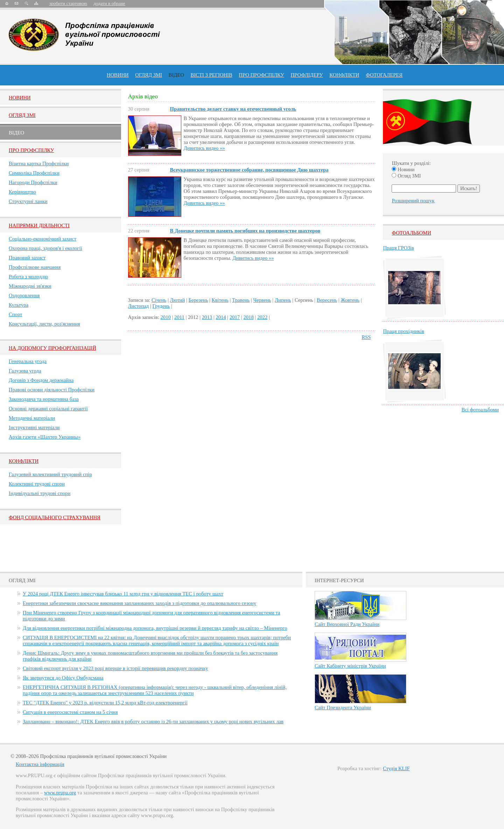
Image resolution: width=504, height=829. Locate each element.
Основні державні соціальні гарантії (48, 409)
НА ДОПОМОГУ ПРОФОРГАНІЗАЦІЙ (52, 348)
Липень (283, 300)
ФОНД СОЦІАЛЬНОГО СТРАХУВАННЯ (55, 517)
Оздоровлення (24, 295)
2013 (207, 317)
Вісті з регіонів (211, 75)
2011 (179, 317)
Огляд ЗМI (22, 115)
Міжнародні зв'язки (30, 286)
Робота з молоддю (28, 277)
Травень (241, 300)
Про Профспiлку (31, 150)
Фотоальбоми (411, 233)
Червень (262, 300)
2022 (262, 317)
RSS (366, 337)
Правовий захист (27, 258)
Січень (159, 300)
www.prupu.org (60, 793)
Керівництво (22, 192)
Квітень (220, 300)
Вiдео (16, 133)
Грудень (161, 306)
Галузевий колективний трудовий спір (50, 474)
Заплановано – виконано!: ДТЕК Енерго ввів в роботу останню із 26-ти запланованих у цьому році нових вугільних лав (153, 722)
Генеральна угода (28, 361)
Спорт (16, 314)
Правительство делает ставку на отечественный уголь (233, 109)
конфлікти (344, 75)
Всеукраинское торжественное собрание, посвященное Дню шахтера (249, 170)
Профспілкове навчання (35, 267)
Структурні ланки (28, 201)
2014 (221, 317)
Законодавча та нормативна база (44, 399)
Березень (198, 300)
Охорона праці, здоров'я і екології (45, 248)
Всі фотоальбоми (480, 410)
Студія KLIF (396, 768)
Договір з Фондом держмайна (41, 380)
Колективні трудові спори (37, 484)
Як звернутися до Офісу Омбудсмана (63, 678)
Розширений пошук (413, 201)
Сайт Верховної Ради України (347, 624)
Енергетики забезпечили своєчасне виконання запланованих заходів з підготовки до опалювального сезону (139, 603)
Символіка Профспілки (34, 173)
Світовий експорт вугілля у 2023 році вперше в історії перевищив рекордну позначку (115, 668)
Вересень (327, 300)
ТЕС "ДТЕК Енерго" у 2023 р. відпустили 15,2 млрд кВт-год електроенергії (105, 703)
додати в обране (109, 3)
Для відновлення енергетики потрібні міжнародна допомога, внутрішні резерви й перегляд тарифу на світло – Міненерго (155, 628)
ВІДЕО (176, 75)
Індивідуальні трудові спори (40, 493)
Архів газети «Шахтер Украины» (45, 437)
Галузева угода (25, 371)
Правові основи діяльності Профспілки (52, 390)
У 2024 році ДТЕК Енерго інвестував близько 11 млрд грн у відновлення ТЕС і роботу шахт (123, 594)
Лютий (178, 300)
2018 (248, 317)
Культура (19, 305)
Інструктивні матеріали (34, 427)
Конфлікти (24, 461)
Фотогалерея (384, 75)
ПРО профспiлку (261, 75)
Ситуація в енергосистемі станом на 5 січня (70, 712)
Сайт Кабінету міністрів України (350, 666)
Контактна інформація (40, 764)
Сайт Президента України (343, 708)
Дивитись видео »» (204, 148)
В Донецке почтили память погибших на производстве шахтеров (245, 231)
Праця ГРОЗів (398, 248)
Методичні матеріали (32, 418)
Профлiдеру (307, 75)
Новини (118, 75)
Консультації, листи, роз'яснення (44, 324)
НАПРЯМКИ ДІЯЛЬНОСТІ (39, 225)
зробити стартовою (68, 3)
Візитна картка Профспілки (39, 163)
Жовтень (350, 300)
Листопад (139, 306)
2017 (235, 317)
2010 (166, 317)
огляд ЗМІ (149, 75)
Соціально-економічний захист (43, 239)
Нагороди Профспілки (33, 182)
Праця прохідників (403, 331)
